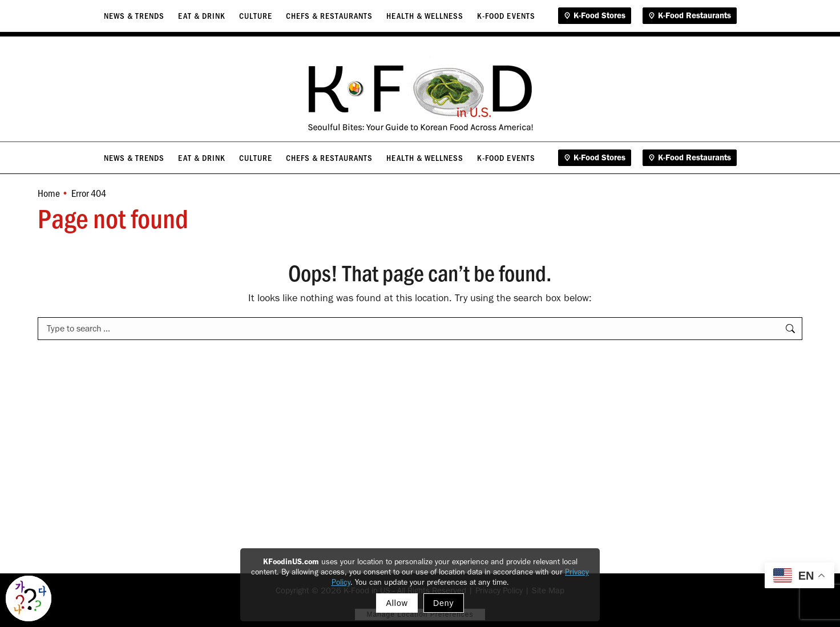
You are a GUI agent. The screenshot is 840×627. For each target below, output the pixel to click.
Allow (397, 603)
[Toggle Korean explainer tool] (29, 598)
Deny (444, 603)
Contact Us (723, 19)
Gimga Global (797, 19)
